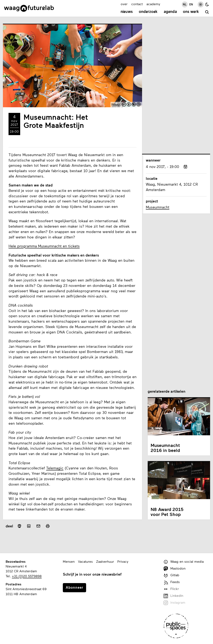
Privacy (123, 561)
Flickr (171, 589)
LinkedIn (173, 596)
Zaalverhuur (105, 561)
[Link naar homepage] (29, 8)
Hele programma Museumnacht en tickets (44, 246)
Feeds (172, 582)
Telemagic (55, 468)
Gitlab (171, 575)
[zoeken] (207, 12)
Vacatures (85, 561)
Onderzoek (148, 12)
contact (137, 4)
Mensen (69, 561)
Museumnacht (158, 207)
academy (153, 4)
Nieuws (127, 12)
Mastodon (174, 569)
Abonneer (74, 587)
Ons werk (191, 12)
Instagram (174, 603)
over (124, 4)
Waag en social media (183, 562)
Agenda (170, 12)
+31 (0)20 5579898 (27, 576)
